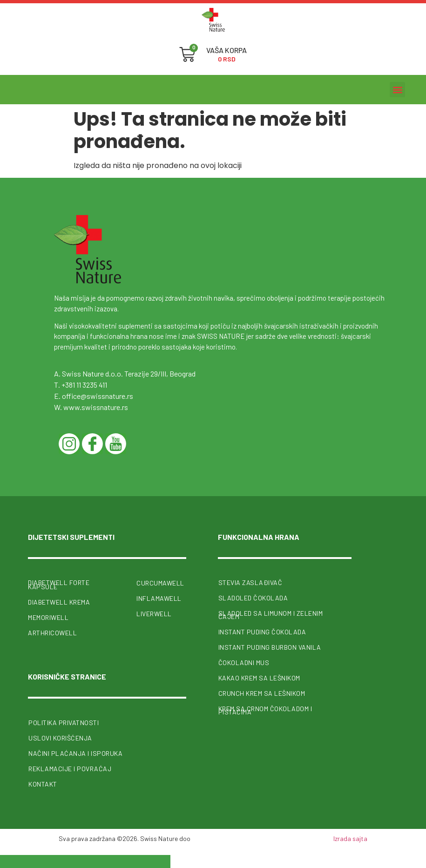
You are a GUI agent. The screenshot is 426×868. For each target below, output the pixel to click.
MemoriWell (48, 617)
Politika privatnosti (64, 722)
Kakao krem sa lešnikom (259, 678)
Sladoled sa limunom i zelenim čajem (271, 615)
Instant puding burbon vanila (270, 647)
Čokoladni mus (244, 663)
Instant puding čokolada (262, 632)
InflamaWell (159, 598)
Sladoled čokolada (253, 598)
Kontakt (43, 784)
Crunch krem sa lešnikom (262, 693)
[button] (397, 90)
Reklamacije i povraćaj (70, 768)
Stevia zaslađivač (250, 582)
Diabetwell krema (59, 602)
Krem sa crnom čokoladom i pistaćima (265, 710)
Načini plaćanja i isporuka (75, 753)
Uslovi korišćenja (60, 737)
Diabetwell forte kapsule (59, 585)
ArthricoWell (52, 632)
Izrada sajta (350, 838)
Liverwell (154, 614)
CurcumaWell (160, 583)
